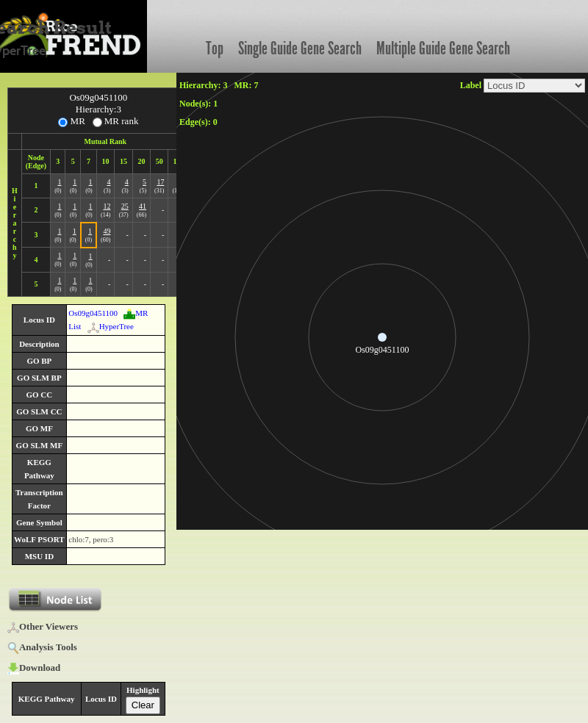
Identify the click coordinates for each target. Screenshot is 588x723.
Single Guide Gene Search (300, 48)
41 (143, 206)
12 (107, 206)
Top (215, 48)
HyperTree (111, 326)
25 (125, 206)
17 (160, 182)
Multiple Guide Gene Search (443, 48)
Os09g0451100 (93, 313)
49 (107, 231)
